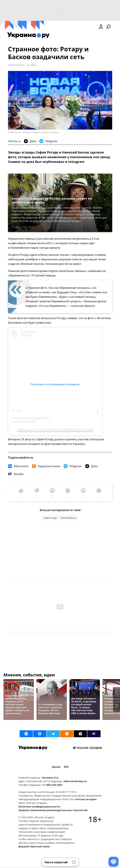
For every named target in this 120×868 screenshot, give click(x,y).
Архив (56, 767)
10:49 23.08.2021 (16, 65)
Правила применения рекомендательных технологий (53, 810)
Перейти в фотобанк (50, 132)
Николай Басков (68, 518)
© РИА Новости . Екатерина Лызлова (24, 132)
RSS (66, 767)
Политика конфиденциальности (39, 807)
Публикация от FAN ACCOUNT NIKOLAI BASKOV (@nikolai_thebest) (55, 430)
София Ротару (50, 518)
